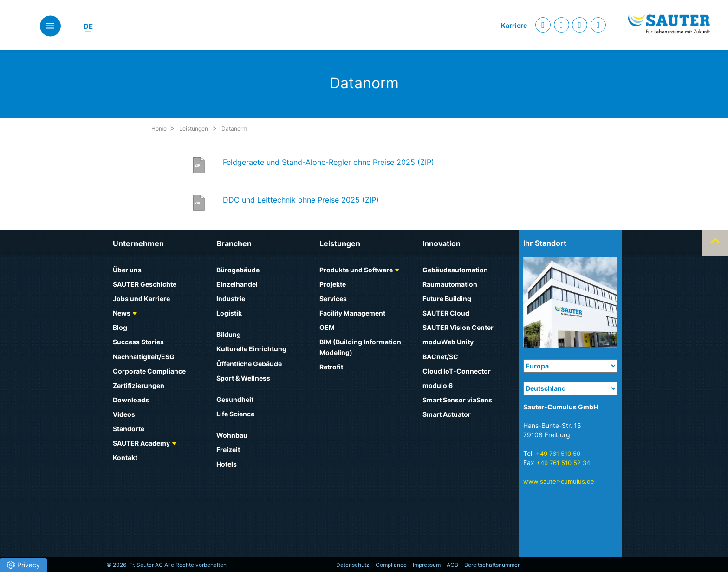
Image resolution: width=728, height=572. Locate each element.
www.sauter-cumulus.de (559, 481)
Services (333, 299)
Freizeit (228, 450)
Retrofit (331, 367)
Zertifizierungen (139, 385)
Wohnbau (232, 435)
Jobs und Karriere (141, 299)
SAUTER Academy (141, 443)
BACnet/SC (440, 357)
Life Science (235, 414)
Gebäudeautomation (455, 270)
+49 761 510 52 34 (563, 463)
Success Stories (138, 342)
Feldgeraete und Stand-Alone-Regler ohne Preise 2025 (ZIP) (328, 162)
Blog (120, 327)
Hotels (227, 464)
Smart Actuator (447, 414)
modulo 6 (438, 385)
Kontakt (125, 457)
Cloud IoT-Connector (457, 371)
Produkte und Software (356, 270)
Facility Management (352, 313)
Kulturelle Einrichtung (251, 349)
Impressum (427, 565)
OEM (327, 327)
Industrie (231, 299)
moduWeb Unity (448, 342)
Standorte (129, 429)
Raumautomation (450, 284)
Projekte (333, 284)
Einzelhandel (237, 284)
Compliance (391, 565)
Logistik (229, 313)
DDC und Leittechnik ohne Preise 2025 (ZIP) (301, 200)
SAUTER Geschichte (145, 284)
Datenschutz (353, 565)
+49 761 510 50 (558, 454)
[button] (23, 565)
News (122, 313)
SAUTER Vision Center (458, 327)
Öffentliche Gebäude (249, 364)
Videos (124, 414)
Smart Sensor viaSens (457, 400)
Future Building (447, 299)
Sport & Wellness (243, 378)
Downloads (131, 400)
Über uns (127, 270)
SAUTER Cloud (446, 313)
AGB (452, 565)
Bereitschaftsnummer (492, 565)
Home (159, 128)
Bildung (229, 334)
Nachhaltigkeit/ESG (144, 357)
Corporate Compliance (149, 371)
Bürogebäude (238, 270)
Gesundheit (235, 399)
